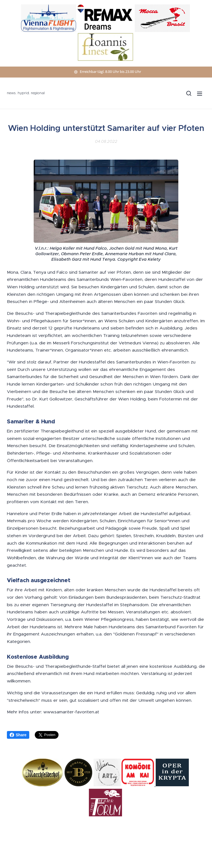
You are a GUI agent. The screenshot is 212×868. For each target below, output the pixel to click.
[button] (189, 93)
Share (18, 735)
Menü (200, 94)
